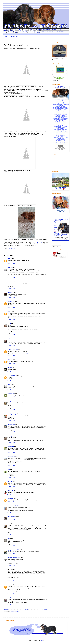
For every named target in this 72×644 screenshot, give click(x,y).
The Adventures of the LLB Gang (14, 558)
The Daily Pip (10, 268)
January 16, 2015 (11, 604)
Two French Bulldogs (12, 375)
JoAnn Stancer (10, 498)
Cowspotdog (10, 360)
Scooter (9, 323)
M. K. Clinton (10, 598)
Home (27, 610)
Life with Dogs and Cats (13, 349)
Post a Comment (10, 607)
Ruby (9, 524)
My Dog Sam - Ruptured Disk (14, 550)
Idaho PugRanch (11, 424)
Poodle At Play (11, 446)
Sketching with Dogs (12, 414)
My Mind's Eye (10, 292)
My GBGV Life (10, 490)
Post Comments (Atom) (15, 612)
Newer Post (7, 610)
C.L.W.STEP (10, 367)
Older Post (46, 610)
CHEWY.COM (40, 242)
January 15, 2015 (11, 581)
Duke (9, 470)
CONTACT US (14, 37)
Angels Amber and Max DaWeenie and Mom (17, 506)
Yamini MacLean (11, 339)
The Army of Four (11, 457)
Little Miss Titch (11, 393)
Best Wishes (10, 250)
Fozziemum (10, 481)
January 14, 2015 (11, 264)
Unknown (10, 259)
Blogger (42, 640)
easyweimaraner (11, 301)
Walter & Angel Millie (12, 516)
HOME (6, 37)
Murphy (9, 401)
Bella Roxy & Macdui (12, 436)
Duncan (9, 384)
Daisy (9, 538)
